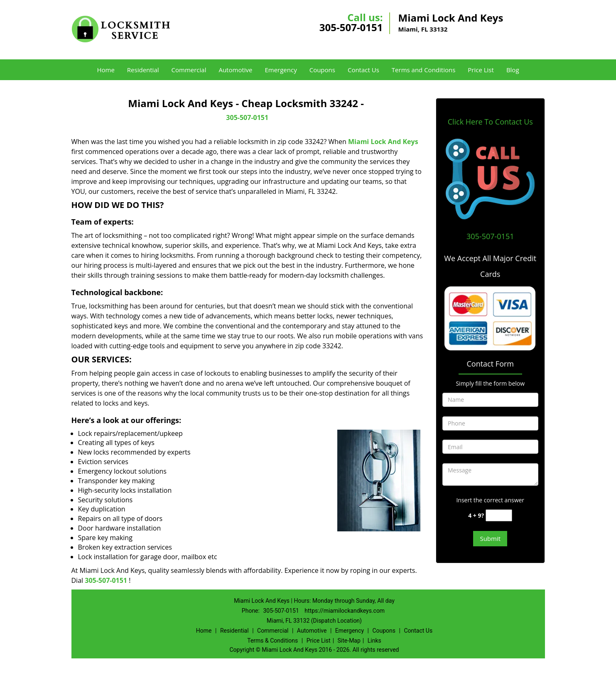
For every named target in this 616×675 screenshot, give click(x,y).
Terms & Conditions (272, 641)
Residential (143, 70)
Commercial (189, 70)
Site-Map (349, 641)
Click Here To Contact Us (490, 122)
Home (106, 70)
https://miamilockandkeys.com (345, 611)
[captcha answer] (499, 515)
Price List (481, 70)
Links (374, 641)
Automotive (235, 70)
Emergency (281, 70)
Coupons (322, 70)
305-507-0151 (351, 27)
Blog (513, 70)
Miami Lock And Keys (383, 142)
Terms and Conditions (424, 70)
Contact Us (363, 70)
